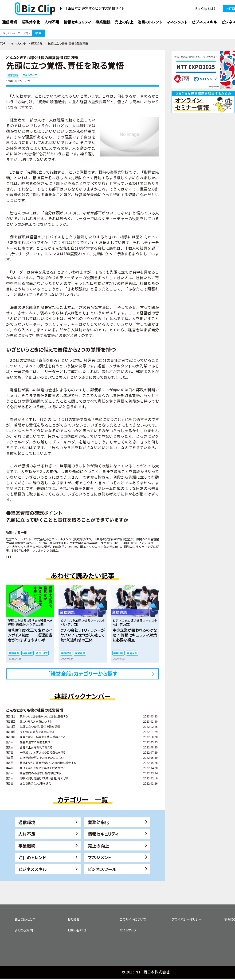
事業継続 (27, 846)
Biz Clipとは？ (206, 8)
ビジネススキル (33, 869)
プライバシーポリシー (187, 919)
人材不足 (27, 834)
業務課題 (14, 653)
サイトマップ (128, 930)
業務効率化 (98, 822)
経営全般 (37, 43)
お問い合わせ (77, 930)
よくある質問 (24, 930)
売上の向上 (98, 846)
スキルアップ (30, 75)
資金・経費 (42, 653)
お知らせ (73, 919)
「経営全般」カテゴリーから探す (83, 673)
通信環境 (27, 822)
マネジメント (18, 43)
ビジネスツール (102, 869)
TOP (3, 43)
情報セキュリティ (103, 834)
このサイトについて (133, 919)
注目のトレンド (32, 857)
